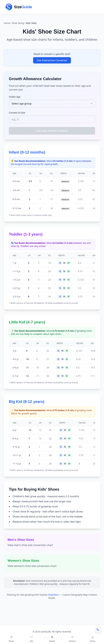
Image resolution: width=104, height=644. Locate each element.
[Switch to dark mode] (98, 629)
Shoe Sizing (18, 23)
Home (7, 23)
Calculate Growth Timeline (52, 131)
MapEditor (54, 595)
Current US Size (17, 113)
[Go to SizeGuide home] (22, 7)
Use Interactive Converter (52, 60)
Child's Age (15, 97)
